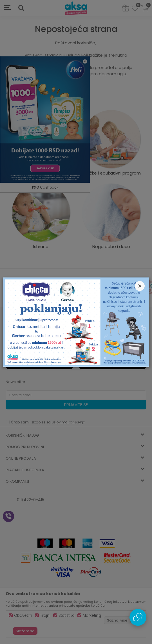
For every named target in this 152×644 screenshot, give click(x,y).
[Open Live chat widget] (138, 617)
